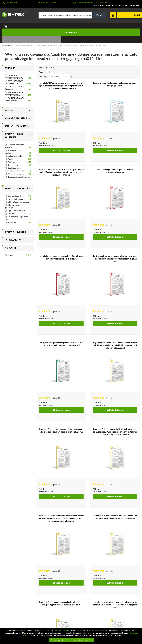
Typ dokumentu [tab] (13, 241)
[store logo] (13, 14)
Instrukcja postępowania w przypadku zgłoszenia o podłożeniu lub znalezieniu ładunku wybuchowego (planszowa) (115, 606)
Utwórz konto (122, 5)
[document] (71, 636)
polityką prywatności (62, 630)
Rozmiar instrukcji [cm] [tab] (16, 127)
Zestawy (40, 40)
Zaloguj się (109, 5)
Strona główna (7, 47)
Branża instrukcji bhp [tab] (16, 233)
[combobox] (72, 15)
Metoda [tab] (9, 111)
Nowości (10, 40)
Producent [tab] (10, 249)
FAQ (63, 40)
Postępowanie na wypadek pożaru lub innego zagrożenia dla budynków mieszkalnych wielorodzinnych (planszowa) (115, 260)
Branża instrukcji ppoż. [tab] (17, 190)
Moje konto (99, 5)
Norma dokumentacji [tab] (16, 119)
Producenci (134, 5)
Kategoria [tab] (10, 69)
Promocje (25, 40)
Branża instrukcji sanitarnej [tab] (14, 137)
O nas (53, 40)
